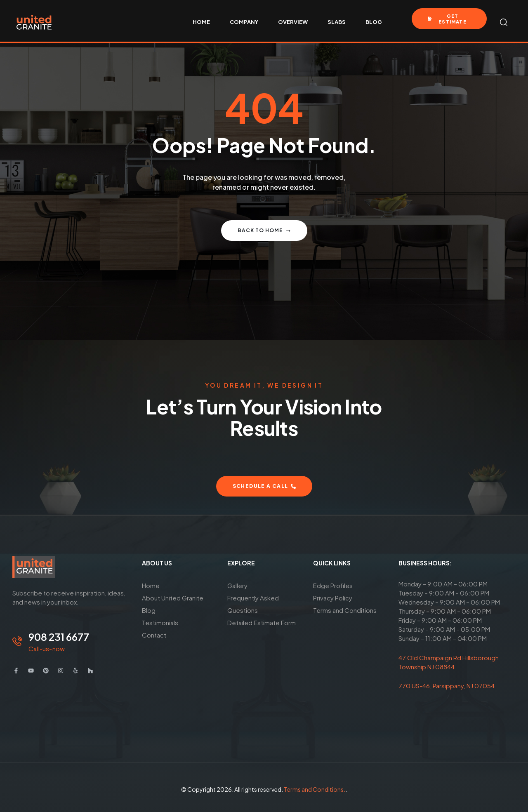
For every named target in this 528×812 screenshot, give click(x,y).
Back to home (264, 230)
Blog (149, 610)
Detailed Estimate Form (262, 623)
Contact (154, 635)
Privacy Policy (333, 598)
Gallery (237, 585)
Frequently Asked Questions (253, 604)
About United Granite (173, 598)
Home (151, 585)
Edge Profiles (333, 585)
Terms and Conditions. (315, 789)
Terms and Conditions (345, 610)
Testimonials (160, 623)
